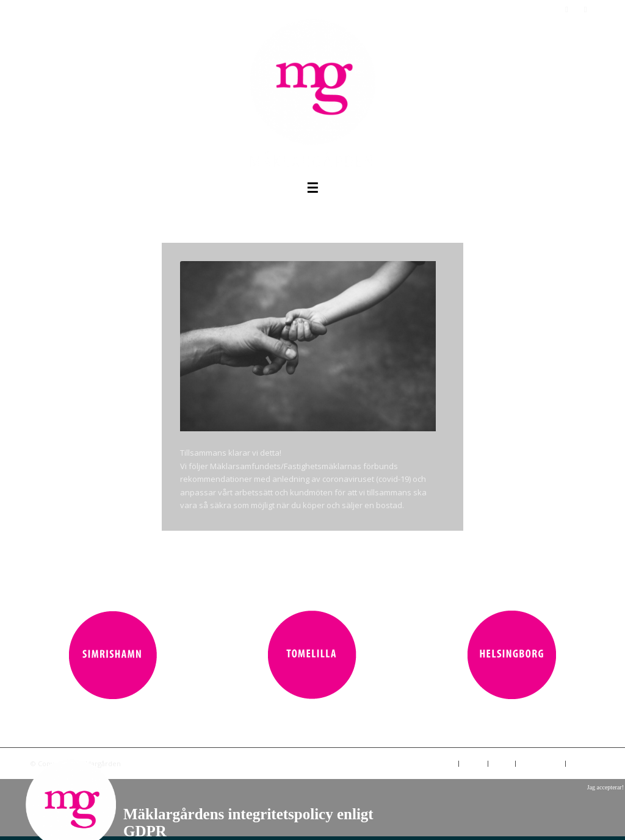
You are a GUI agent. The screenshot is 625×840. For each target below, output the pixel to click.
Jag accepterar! (605, 787)
